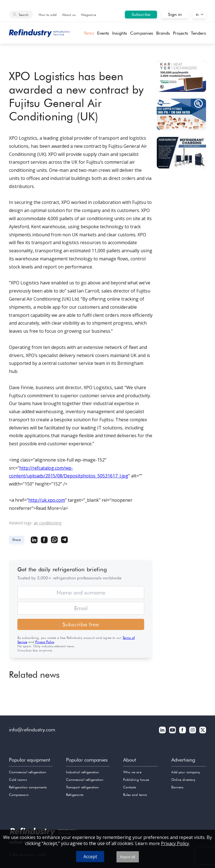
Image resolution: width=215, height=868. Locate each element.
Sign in (175, 14)
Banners (177, 787)
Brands (163, 33)
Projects (181, 33)
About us (69, 15)
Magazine (88, 15)
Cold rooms (18, 780)
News (89, 33)
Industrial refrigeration (83, 772)
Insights (120, 33)
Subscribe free (81, 624)
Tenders (198, 33)
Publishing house (136, 780)
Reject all (128, 857)
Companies (142, 33)
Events (103, 33)
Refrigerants (75, 795)
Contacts (130, 787)
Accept (90, 857)
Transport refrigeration (82, 787)
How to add (48, 15)
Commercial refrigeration (28, 772)
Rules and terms (135, 795)
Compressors (19, 795)
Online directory (183, 780)
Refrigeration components (28, 787)
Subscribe (141, 14)
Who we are (132, 772)
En (198, 15)
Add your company (186, 772)
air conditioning (47, 523)
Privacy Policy (45, 642)
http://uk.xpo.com (47, 500)
